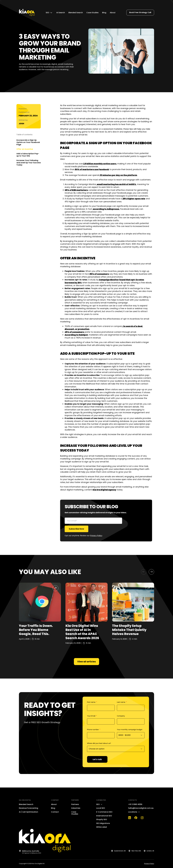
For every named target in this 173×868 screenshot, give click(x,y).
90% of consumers (99, 274)
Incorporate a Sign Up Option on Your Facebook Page (28, 142)
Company (121, 716)
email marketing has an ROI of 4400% (116, 184)
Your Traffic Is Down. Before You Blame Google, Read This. (36, 630)
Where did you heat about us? (99, 743)
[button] (144, 572)
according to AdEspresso (106, 209)
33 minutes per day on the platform (118, 175)
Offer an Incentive (25, 149)
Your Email (91, 716)
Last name (121, 702)
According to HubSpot (76, 335)
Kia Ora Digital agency (104, 490)
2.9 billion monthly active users (100, 164)
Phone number (93, 730)
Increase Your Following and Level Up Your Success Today (29, 163)
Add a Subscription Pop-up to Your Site (28, 155)
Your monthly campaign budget (130, 730)
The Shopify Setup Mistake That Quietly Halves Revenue (129, 630)
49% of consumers (74, 332)
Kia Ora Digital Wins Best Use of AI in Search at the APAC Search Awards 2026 (82, 632)
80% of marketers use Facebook (92, 169)
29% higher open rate (134, 199)
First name (91, 702)
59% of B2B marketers (76, 190)
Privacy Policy (96, 536)
